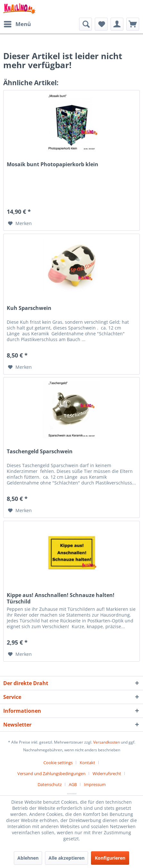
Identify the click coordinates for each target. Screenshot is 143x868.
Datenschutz (50, 784)
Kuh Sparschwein (29, 308)
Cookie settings (58, 763)
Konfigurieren (110, 858)
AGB (73, 784)
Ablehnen (28, 858)
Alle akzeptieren (67, 858)
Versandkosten (107, 742)
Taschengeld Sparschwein (40, 452)
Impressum (95, 784)
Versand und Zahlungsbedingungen (51, 773)
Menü (17, 23)
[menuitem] (17, 24)
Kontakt (87, 763)
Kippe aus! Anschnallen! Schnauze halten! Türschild (61, 598)
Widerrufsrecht (107, 773)
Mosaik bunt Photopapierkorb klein (53, 164)
